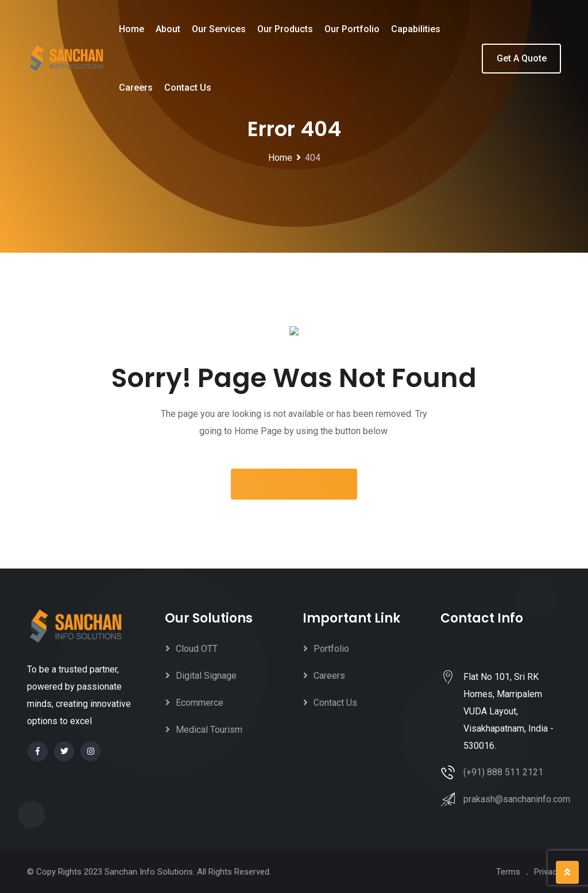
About (168, 29)
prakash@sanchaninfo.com (517, 799)
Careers (136, 88)
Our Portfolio (352, 29)
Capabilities (416, 29)
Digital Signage (206, 676)
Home (131, 29)
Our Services (219, 29)
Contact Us (188, 88)
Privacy (548, 872)
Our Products (285, 29)
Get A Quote (522, 58)
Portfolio (331, 649)
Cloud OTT (197, 649)
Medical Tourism (209, 730)
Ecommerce (200, 703)
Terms (508, 872)
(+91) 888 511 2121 (503, 772)
